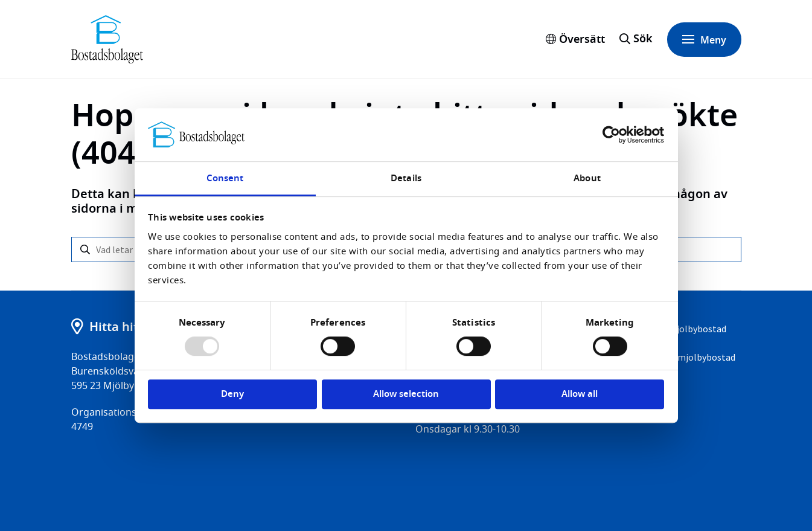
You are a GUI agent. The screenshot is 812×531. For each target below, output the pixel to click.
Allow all (580, 394)
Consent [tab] (225, 178)
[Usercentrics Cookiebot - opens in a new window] (611, 135)
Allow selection (406, 394)
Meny (704, 40)
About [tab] (587, 178)
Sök (643, 39)
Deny (232, 394)
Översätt (575, 39)
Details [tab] (406, 178)
